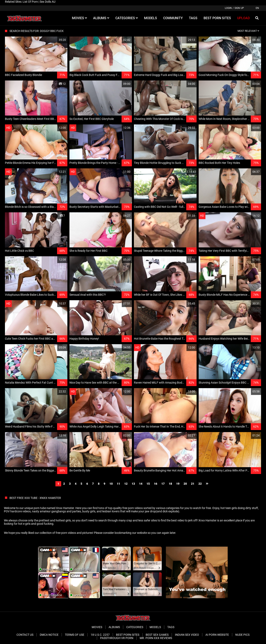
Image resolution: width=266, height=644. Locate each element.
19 (178, 484)
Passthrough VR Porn (117, 638)
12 (126, 484)
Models (155, 627)
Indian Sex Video (187, 635)
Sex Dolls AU (48, 2)
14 (141, 484)
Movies (97, 627)
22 (200, 484)
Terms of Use (75, 635)
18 (170, 484)
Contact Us (25, 635)
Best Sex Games (157, 635)
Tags (171, 627)
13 (133, 484)
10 (111, 484)
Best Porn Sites (128, 635)
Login (228, 8)
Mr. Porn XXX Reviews (156, 638)
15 (148, 484)
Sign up (239, 8)
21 (193, 484)
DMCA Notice (49, 635)
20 (185, 484)
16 (156, 484)
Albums (114, 627)
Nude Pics (242, 635)
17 (163, 484)
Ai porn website (217, 635)
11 (118, 484)
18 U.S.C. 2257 (100, 635)
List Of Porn (30, 2)
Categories (135, 627)
